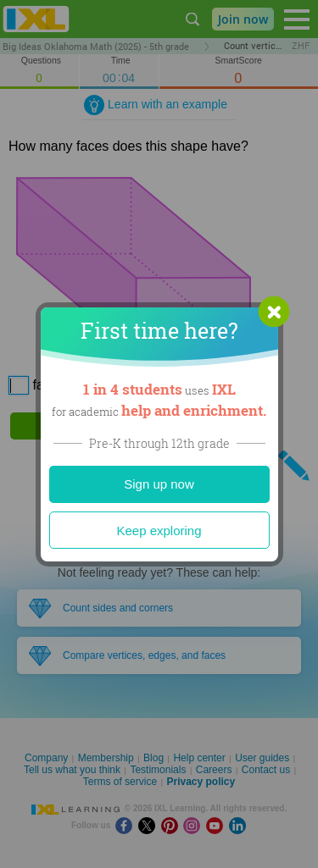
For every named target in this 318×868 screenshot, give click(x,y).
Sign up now (159, 484)
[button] (274, 312)
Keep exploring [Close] (159, 531)
